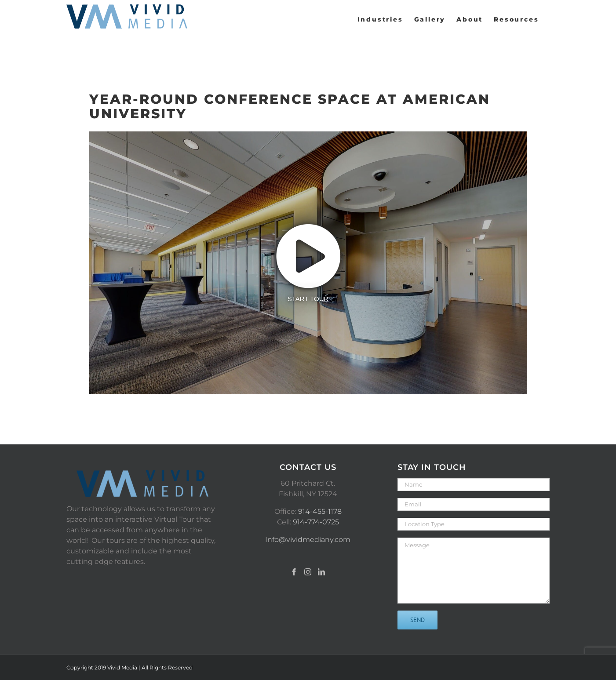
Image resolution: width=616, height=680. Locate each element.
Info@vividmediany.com (308, 540)
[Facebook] (294, 572)
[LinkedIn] (321, 572)
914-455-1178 (320, 511)
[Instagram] (308, 572)
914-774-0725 (316, 522)
